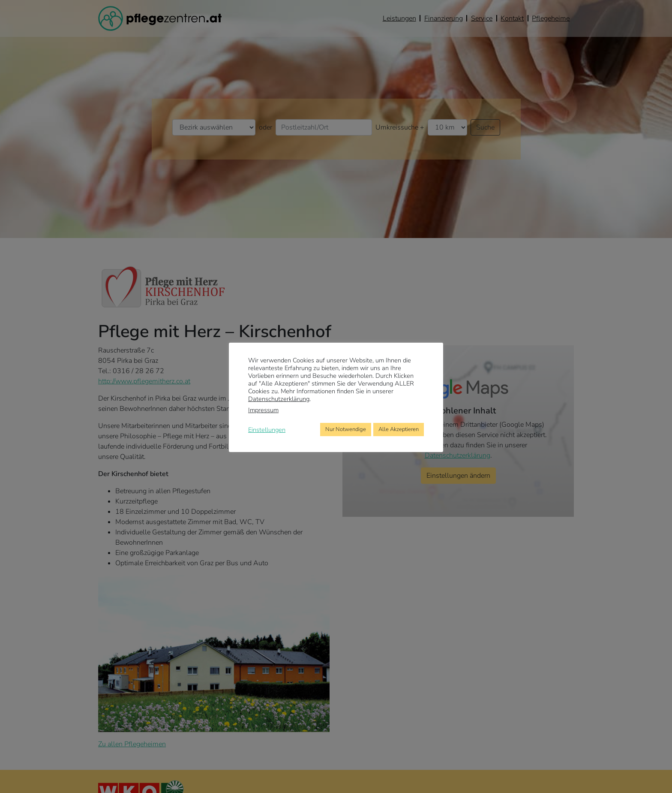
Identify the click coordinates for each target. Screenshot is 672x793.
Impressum (263, 410)
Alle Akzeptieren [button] (399, 429)
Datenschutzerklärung (279, 399)
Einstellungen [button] (267, 430)
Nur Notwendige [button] (346, 429)
